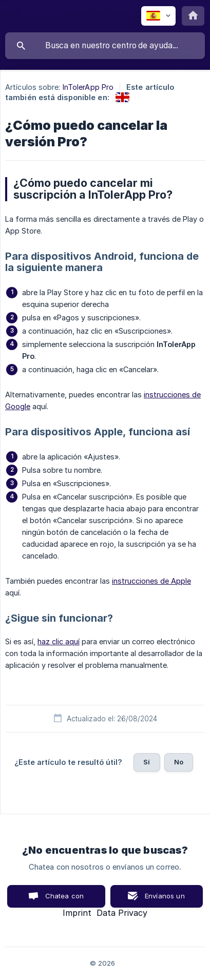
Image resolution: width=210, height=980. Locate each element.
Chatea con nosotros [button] (63, 900)
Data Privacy (122, 913)
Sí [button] (147, 762)
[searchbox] (105, 46)
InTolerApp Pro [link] (88, 87)
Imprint (77, 913)
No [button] (179, 762)
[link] (122, 97)
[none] (158, 16)
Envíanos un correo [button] (165, 900)
